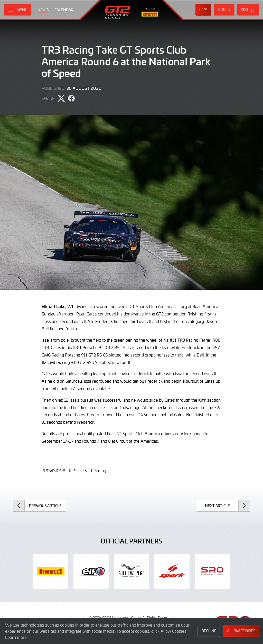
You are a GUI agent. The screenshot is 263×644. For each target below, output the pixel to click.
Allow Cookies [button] (241, 631)
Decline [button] (209, 631)
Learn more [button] (16, 637)
